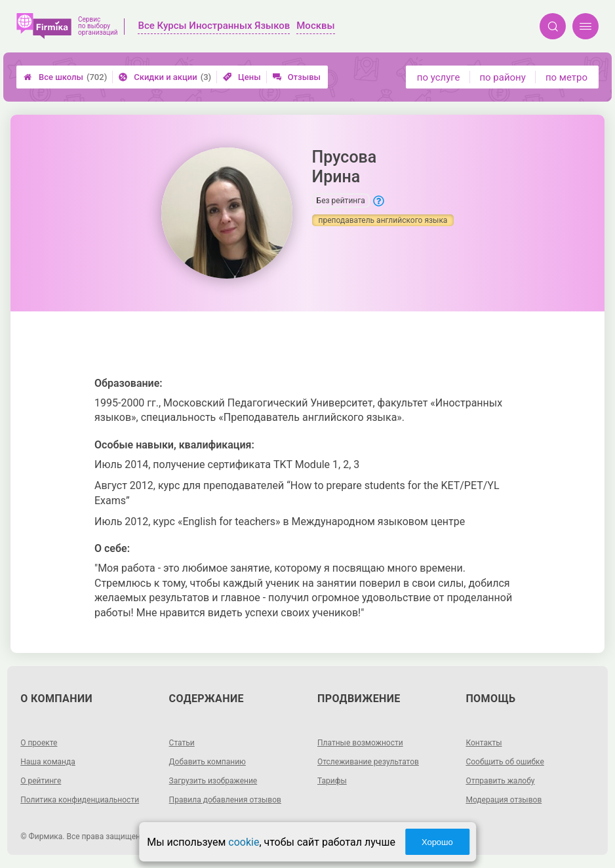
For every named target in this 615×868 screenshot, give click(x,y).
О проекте (39, 743)
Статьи (182, 743)
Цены (242, 77)
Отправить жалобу (500, 781)
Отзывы (297, 77)
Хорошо (437, 842)
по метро (566, 77)
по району (502, 77)
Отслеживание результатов (368, 762)
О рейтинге (41, 781)
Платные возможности (360, 743)
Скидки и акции (165, 77)
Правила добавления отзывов (225, 800)
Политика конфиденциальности (80, 800)
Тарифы (332, 781)
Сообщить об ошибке (505, 762)
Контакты (484, 743)
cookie (244, 842)
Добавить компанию (208, 762)
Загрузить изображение (213, 781)
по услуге (439, 77)
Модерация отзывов (504, 800)
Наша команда (48, 762)
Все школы (65, 77)
